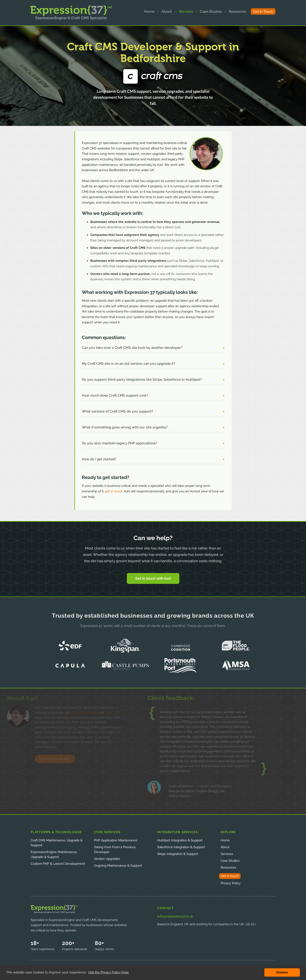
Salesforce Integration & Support (181, 847)
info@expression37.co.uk (175, 916)
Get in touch (230, 876)
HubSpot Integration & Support (180, 840)
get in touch (263, 11)
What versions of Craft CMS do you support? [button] (118, 411)
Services (227, 854)
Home (225, 840)
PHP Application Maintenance (116, 840)
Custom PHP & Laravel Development (58, 864)
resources (237, 11)
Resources (228, 867)
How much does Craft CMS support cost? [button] (115, 395)
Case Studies (230, 861)
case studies (211, 11)
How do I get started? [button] (99, 459)
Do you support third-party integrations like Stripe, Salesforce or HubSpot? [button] (142, 379)
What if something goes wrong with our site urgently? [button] (125, 427)
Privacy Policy (231, 883)
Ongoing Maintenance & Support (118, 866)
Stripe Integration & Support (178, 854)
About (225, 847)
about (167, 11)
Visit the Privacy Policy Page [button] (108, 972)
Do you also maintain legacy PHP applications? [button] (120, 443)
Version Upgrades (107, 859)
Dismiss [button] (282, 972)
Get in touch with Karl (153, 578)
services (186, 11)
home (149, 11)
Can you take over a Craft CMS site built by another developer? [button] (132, 348)
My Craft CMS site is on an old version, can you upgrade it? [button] (129, 364)
